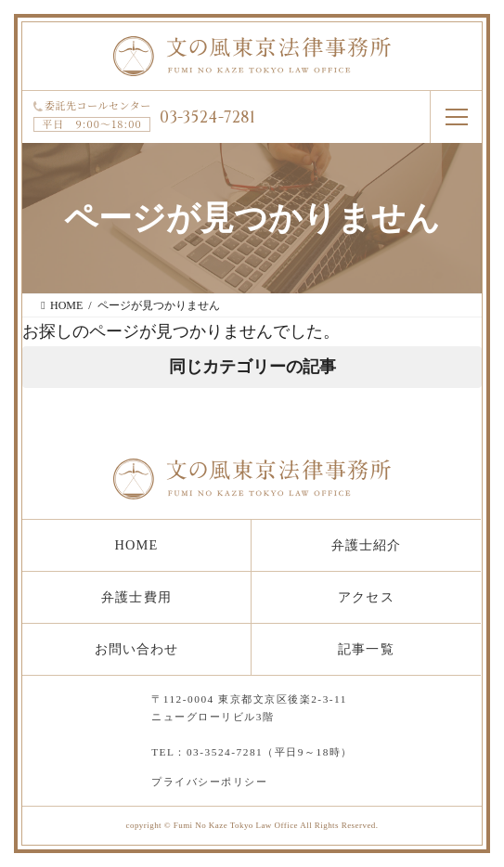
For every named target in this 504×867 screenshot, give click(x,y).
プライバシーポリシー (209, 782)
